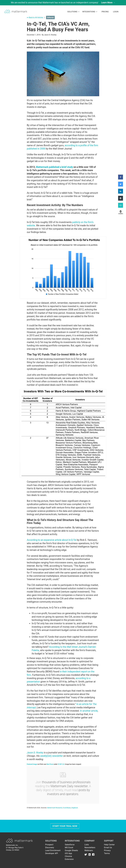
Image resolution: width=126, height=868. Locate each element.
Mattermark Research (55, 808)
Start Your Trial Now (65, 826)
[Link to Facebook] (93, 855)
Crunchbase (67, 808)
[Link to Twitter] (86, 855)
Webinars (89, 850)
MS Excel (69, 847)
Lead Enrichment (53, 850)
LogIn (116, 12)
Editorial (50, 17)
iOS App (68, 853)
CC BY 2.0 (61, 764)
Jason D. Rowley (35, 753)
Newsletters (90, 847)
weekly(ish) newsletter (51, 756)
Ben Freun (50, 764)
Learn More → (108, 2)
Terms (107, 853)
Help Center (109, 845)
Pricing (105, 12)
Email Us (108, 847)
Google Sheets (71, 850)
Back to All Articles (35, 17)
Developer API (52, 853)
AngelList (74, 808)
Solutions (73, 12)
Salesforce (70, 845)
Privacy (107, 850)
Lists (87, 845)
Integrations (90, 12)
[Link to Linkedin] (90, 855)
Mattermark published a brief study (54, 167)
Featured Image (32, 764)
